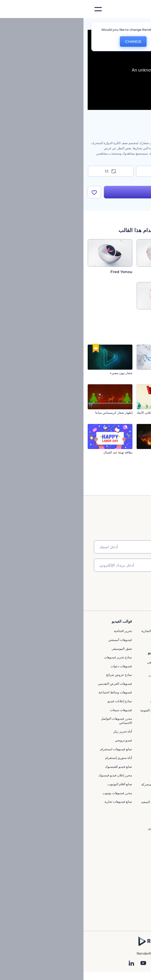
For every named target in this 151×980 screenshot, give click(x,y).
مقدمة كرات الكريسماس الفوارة (126, 492)
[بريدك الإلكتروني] (75, 565)
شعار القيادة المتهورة (133, 373)
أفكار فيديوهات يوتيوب (126, 819)
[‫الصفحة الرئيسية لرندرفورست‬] (139, 9)
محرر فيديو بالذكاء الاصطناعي (129, 761)
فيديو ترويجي (40, 740)
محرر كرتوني (86, 719)
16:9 (124, 171)
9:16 (76, 171)
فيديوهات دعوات (38, 666)
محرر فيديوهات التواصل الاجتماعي (33, 721)
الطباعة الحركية (84, 820)
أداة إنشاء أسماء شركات (125, 797)
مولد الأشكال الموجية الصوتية (76, 710)
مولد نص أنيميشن (83, 758)
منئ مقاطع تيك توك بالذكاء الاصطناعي (123, 808)
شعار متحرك (86, 693)
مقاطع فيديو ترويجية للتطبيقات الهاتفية (81, 730)
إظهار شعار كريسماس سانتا (30, 413)
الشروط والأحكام (129, 684)
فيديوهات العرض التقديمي (31, 684)
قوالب (123, 25)
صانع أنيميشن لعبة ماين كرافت (79, 830)
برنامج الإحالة (132, 666)
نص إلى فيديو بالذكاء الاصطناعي (127, 773)
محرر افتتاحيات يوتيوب (80, 675)
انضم (127, 587)
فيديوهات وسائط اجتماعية (32, 692)
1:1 (27, 171)
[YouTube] (60, 964)
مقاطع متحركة (85, 767)
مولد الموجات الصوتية (81, 701)
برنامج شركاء (132, 701)
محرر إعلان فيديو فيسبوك (32, 775)
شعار (137, 830)
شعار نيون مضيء (38, 373)
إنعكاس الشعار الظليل (132, 452)
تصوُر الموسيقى (38, 649)
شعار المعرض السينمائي (131, 413)
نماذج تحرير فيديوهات (34, 657)
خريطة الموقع (132, 692)
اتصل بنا (135, 640)
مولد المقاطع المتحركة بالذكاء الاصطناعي (126, 748)
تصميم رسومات (130, 839)
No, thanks (82, 42)
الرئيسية (141, 25)
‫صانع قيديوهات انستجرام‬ (33, 749)
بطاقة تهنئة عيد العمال (34, 452)
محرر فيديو (87, 811)
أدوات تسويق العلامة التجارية (76, 631)
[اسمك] (75, 547)
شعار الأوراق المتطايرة (83, 373)
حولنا (137, 631)
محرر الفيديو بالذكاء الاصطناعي (128, 735)
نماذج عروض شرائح (35, 675)
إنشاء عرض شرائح (82, 740)
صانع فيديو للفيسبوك (35, 767)
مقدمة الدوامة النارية (85, 452)
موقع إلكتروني (131, 848)
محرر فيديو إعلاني (83, 841)
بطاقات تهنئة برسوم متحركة (76, 784)
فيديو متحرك (86, 776)
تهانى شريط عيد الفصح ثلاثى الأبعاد (75, 413)
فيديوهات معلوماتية (82, 793)
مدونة (91, 640)
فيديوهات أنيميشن (37, 640)
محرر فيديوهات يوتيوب (34, 793)
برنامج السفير (132, 710)
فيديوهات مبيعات (37, 710)
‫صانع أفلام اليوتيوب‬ (36, 784)
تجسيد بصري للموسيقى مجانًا (79, 664)
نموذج (137, 857)
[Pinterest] (84, 964)
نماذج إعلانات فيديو (36, 701)
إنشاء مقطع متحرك (82, 684)
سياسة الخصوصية (129, 675)
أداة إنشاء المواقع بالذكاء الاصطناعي (125, 786)
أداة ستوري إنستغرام (35, 758)
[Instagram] (95, 964)
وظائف (136, 649)
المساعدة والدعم (129, 657)
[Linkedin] (48, 964)
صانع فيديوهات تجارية (35, 802)
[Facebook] (105, 964)
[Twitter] (72, 964)
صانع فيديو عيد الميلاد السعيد (76, 802)
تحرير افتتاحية (39, 631)
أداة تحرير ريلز (39, 731)
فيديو (137, 821)
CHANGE (50, 42)
